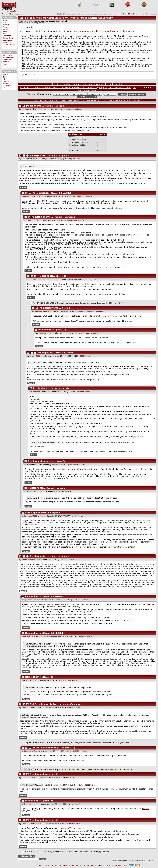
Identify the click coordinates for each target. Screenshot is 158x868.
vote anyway (33, 512)
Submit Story (8, 38)
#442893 (76, 680)
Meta (5, 64)
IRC (4, 77)
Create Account (9, 44)
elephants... (37, 106)
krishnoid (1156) (31, 680)
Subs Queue (7, 40)
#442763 (82, 636)
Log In (5, 47)
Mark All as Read (137, 94)
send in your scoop (113, 14)
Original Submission (27, 75)
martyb (30, 21)
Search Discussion (87, 90)
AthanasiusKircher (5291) (34, 636)
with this (146, 809)
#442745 (81, 465)
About (5, 20)
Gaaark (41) (31, 220)
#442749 (84, 600)
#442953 (74, 751)
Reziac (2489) (30, 751)
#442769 (76, 516)
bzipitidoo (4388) (31, 516)
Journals (6, 25)
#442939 (80, 392)
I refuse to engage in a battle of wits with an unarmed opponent (56, 380)
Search (5, 31)
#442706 (71, 560)
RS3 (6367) (31, 491)
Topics (5, 27)
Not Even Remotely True (44, 704)
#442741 (87, 280)
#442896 (76, 804)
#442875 (93, 311)
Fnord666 (24, 27)
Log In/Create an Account (118, 88)
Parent (23, 188)
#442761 (75, 708)
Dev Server (7, 86)
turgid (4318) (35, 356)
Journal (89, 196)
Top (134, 88)
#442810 (80, 356)
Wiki (4, 79)
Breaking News (9, 58)
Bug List (6, 84)
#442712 (82, 196)
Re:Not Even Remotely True (47, 743)
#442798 (74, 491)
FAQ (4, 23)
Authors (6, 29)
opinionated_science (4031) (32, 109)
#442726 (74, 220)
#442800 (69, 778)
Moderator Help (26, 856)
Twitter (5, 75)
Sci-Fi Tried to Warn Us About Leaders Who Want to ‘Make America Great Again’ (66, 18)
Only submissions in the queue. (140, 14)
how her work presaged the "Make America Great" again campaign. (104, 31)
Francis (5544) (27, 560)
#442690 (81, 109)
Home (41, 866)
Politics (5, 66)
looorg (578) (26, 778)
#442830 (75, 824)
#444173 (88, 333)
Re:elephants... (39, 155)
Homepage (83, 751)
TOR (4, 88)
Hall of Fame (8, 36)
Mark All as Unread (87, 97)
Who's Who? (8, 81)
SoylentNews (9, 7)
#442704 (75, 159)
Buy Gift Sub (8, 42)
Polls (4, 34)
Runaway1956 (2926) (33, 196)
